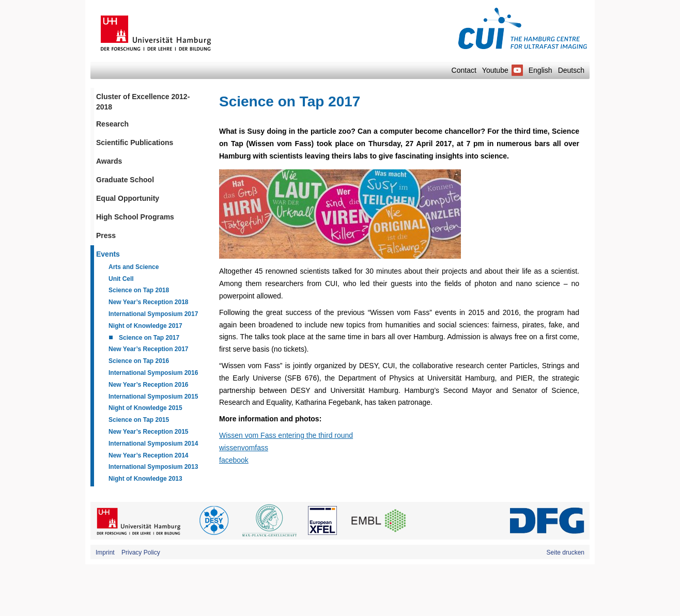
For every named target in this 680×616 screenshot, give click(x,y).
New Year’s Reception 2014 (149, 455)
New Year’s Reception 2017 (149, 349)
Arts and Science (134, 267)
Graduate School (125, 180)
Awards (109, 161)
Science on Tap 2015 (139, 420)
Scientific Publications (135, 143)
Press (106, 235)
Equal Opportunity (128, 198)
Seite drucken (566, 552)
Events (108, 254)
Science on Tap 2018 (139, 290)
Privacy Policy (141, 552)
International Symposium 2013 (153, 467)
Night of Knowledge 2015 (145, 408)
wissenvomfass (244, 448)
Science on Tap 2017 (149, 338)
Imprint (105, 552)
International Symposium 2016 (153, 373)
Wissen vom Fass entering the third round (286, 435)
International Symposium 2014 (153, 444)
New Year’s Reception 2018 (149, 302)
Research (112, 124)
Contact (464, 70)
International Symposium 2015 (153, 397)
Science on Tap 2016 (139, 361)
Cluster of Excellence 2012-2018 (143, 102)
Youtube (503, 70)
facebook (234, 460)
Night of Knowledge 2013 (145, 479)
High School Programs (135, 217)
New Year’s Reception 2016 (149, 385)
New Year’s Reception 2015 (149, 432)
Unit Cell (121, 279)
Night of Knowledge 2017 (145, 326)
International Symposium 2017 (153, 314)
